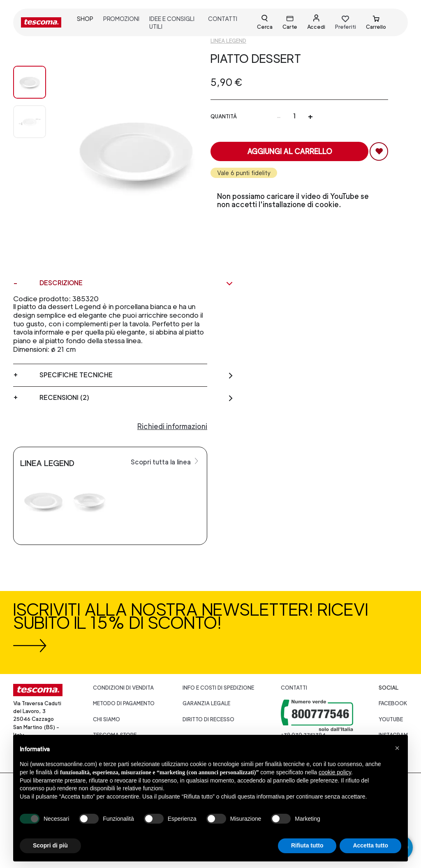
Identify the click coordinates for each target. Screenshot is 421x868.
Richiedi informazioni (172, 426)
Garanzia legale (206, 703)
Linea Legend (228, 41)
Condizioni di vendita (123, 688)
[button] (397, 748)
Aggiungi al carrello (290, 151)
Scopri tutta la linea (165, 462)
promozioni (121, 19)
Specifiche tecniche (136, 375)
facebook (393, 703)
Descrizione (136, 283)
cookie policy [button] (335, 772)
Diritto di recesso (208, 719)
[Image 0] (30, 82)
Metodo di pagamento (124, 703)
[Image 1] (30, 122)
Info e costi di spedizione (218, 688)
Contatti (294, 688)
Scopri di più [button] (50, 845)
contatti (223, 19)
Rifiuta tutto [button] (307, 845)
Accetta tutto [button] (370, 845)
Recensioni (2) (136, 398)
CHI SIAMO (106, 719)
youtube (391, 719)
